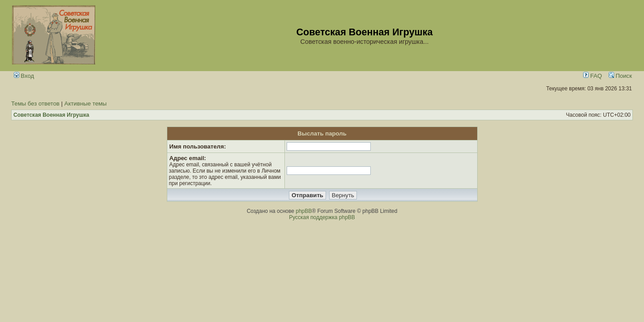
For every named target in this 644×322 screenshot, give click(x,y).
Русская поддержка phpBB (322, 217)
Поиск (620, 76)
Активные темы (86, 104)
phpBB (304, 211)
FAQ (593, 76)
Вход (24, 76)
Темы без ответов (35, 104)
